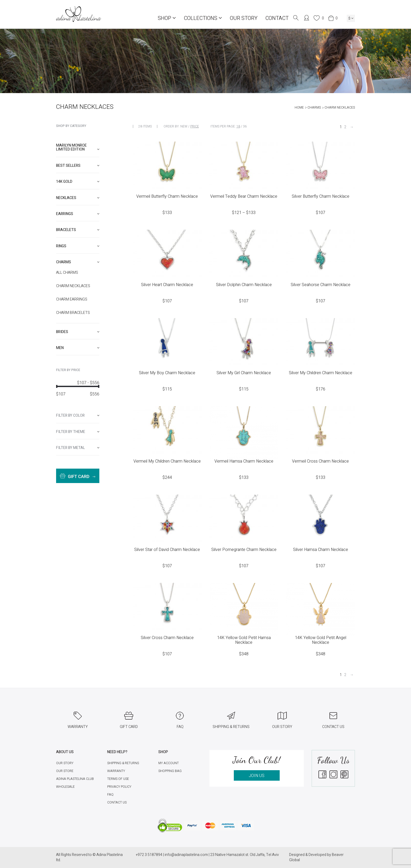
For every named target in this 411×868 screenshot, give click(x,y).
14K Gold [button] (78, 182)
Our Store (65, 771)
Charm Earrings (72, 299)
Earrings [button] (78, 214)
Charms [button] (78, 262)
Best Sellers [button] (78, 166)
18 (238, 126)
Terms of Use (118, 779)
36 (245, 126)
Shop (167, 18)
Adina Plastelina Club (75, 779)
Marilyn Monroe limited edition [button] (78, 147)
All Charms (67, 273)
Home (299, 108)
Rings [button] (78, 246)
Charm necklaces (73, 286)
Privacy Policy (119, 787)
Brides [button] (78, 332)
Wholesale (65, 787)
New (184, 126)
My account (169, 763)
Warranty (116, 771)
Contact (277, 18)
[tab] (78, 148)
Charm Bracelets (73, 313)
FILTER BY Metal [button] (78, 448)
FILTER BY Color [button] (78, 416)
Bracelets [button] (78, 230)
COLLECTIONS (203, 18)
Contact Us (117, 802)
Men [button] (78, 348)
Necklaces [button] (78, 198)
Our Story (244, 18)
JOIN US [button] (257, 776)
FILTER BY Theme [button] (78, 432)
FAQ (110, 795)
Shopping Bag (170, 771)
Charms (314, 108)
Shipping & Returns (123, 763)
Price (195, 126)
